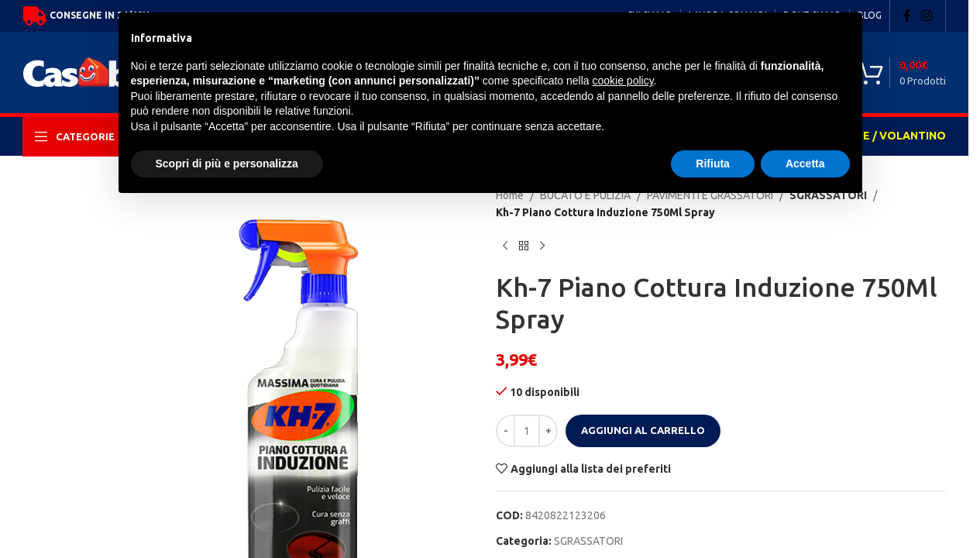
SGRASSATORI (588, 541)
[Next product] (542, 246)
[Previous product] (505, 246)
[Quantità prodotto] (527, 431)
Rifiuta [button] (713, 164)
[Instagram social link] (927, 15)
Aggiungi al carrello (643, 430)
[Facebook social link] (907, 15)
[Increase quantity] (548, 431)
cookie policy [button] (622, 81)
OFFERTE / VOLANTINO (883, 136)
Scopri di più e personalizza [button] (227, 164)
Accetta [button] (805, 164)
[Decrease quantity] (505, 431)
